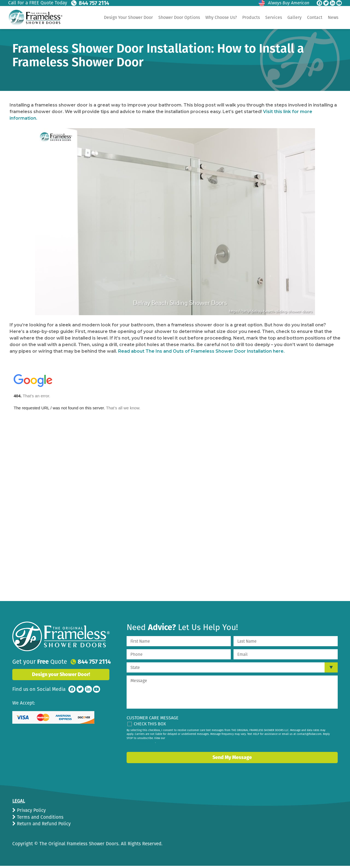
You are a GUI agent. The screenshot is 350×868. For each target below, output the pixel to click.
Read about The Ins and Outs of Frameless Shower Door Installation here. (201, 351)
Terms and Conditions (40, 817)
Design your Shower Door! (61, 674)
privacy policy (146, 742)
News (333, 17)
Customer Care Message (153, 718)
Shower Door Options (179, 17)
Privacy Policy (31, 810)
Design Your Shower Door (128, 17)
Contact (315, 17)
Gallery (294, 17)
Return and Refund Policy (43, 824)
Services (274, 17)
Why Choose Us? (221, 17)
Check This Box (150, 724)
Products (251, 17)
